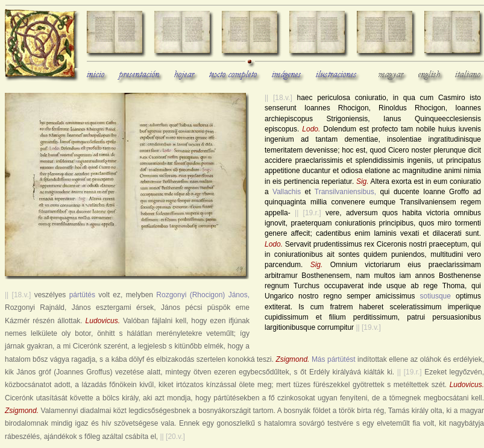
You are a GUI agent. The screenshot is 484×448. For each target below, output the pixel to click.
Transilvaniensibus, (345, 192)
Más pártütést (334, 359)
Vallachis (287, 192)
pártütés (82, 295)
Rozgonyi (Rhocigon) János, (203, 295)
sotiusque (435, 296)
